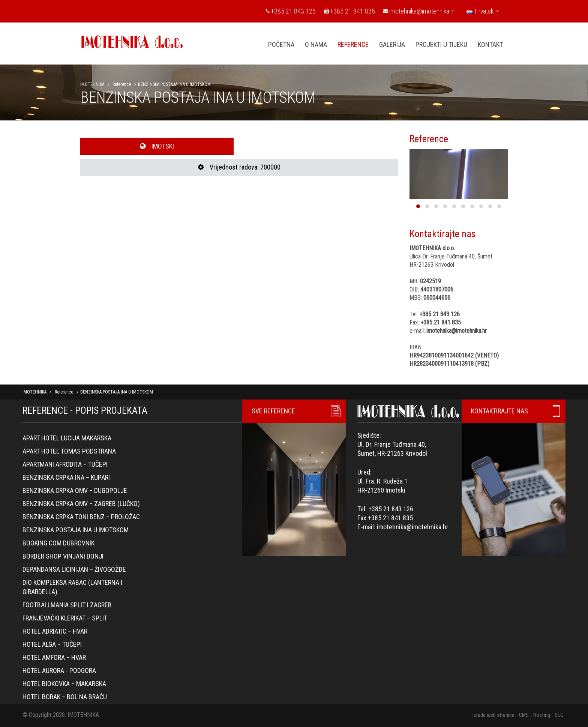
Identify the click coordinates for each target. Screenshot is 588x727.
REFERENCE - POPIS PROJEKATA (85, 410)
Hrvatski (483, 11)
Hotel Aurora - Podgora (59, 671)
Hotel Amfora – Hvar (54, 657)
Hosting (542, 715)
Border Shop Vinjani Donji (63, 556)
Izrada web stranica (493, 715)
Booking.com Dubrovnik (58, 543)
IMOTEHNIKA (92, 84)
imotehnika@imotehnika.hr (419, 11)
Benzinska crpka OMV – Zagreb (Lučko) (81, 504)
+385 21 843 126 (291, 11)
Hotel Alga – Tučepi (52, 644)
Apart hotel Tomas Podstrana (69, 451)
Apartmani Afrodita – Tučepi (65, 464)
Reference (122, 84)
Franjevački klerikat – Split (65, 618)
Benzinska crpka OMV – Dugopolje (75, 490)
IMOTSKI (157, 146)
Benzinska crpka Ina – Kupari (66, 477)
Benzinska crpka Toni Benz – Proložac (81, 517)
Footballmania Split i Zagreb (67, 605)
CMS (524, 715)
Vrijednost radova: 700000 (239, 167)
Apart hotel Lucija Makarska (67, 438)
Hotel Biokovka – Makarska (64, 684)
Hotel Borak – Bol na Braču (65, 697)
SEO (559, 715)
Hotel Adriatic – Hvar (55, 631)
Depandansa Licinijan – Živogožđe (74, 569)
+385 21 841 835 (349, 11)
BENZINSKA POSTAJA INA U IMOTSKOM (76, 530)
